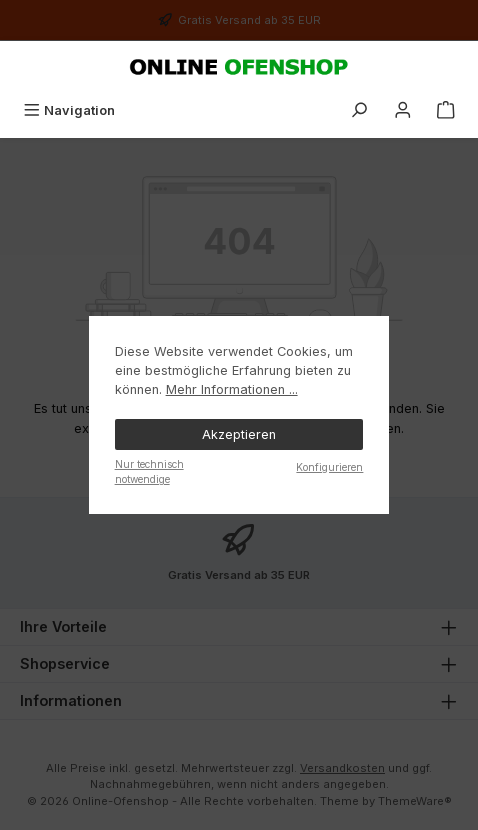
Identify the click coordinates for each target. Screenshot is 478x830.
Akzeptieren (239, 434)
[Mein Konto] (403, 110)
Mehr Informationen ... (232, 389)
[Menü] (69, 110)
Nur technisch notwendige (149, 471)
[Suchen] (359, 110)
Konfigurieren (329, 467)
